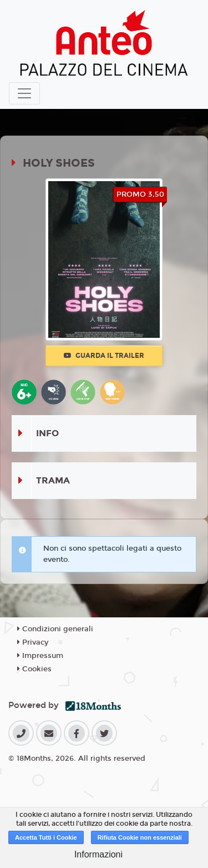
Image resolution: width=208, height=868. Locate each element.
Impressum (40, 656)
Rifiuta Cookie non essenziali (140, 837)
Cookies (34, 669)
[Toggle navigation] (24, 93)
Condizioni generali (55, 629)
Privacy (33, 642)
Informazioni (98, 854)
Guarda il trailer (104, 356)
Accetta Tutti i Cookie (46, 837)
